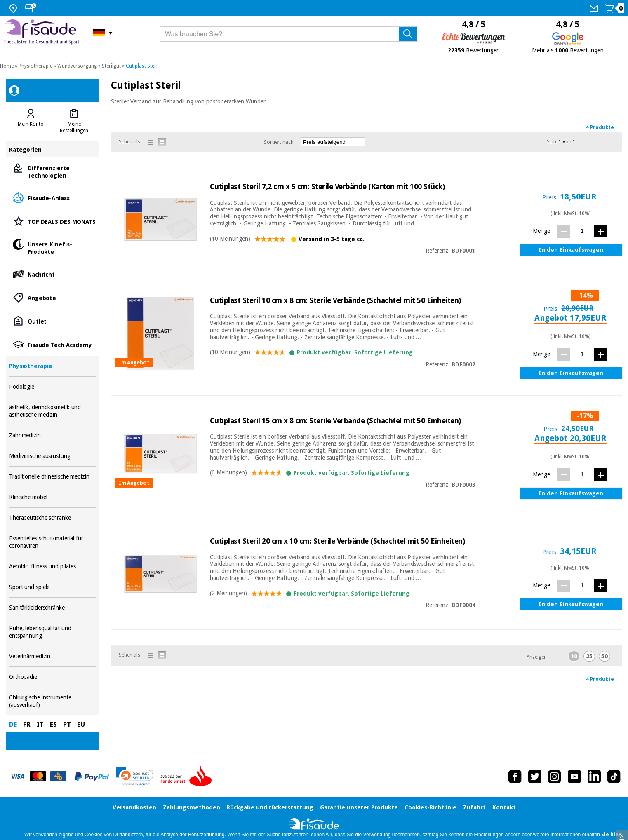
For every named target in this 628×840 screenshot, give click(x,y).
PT (67, 724)
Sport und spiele (52, 587)
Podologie (52, 387)
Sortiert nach (279, 142)
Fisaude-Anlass (52, 198)
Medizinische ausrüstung (52, 456)
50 (604, 656)
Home (7, 66)
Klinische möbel (52, 497)
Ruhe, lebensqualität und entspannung (52, 632)
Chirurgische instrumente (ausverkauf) (52, 701)
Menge (541, 231)
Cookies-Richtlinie (430, 807)
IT (40, 724)
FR (27, 724)
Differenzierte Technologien (52, 171)
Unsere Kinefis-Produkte (52, 248)
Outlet (52, 321)
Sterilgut (111, 66)
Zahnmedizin (52, 435)
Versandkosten (134, 807)
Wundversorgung (77, 66)
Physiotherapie (35, 66)
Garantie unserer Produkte (359, 807)
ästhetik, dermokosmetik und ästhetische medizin (52, 411)
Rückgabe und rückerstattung (270, 807)
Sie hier (611, 835)
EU (81, 724)
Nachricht (52, 274)
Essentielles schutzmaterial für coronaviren (52, 542)
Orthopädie (52, 677)
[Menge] (582, 231)
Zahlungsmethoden (192, 807)
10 (574, 656)
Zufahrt (474, 807)
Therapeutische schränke (52, 518)
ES (53, 724)
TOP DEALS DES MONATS (52, 221)
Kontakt (504, 807)
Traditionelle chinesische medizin (52, 477)
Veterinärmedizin (52, 656)
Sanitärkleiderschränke (52, 608)
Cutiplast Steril (142, 66)
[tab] (31, 121)
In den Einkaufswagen (571, 250)
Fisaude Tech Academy (52, 344)
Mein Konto (31, 124)
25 (589, 656)
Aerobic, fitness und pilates (52, 567)
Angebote (52, 297)
